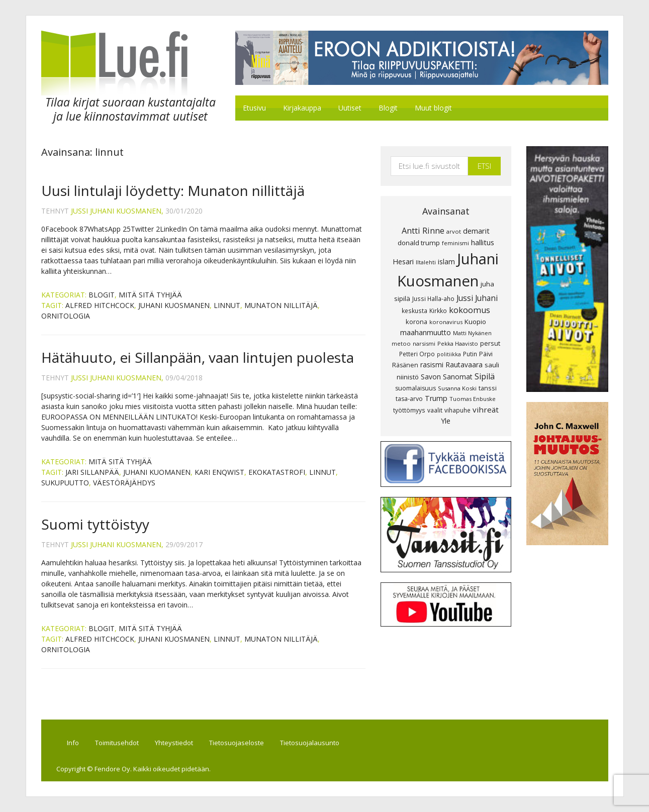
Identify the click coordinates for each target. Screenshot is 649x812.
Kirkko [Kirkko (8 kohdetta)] (438, 311)
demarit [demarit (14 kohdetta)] (476, 231)
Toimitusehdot (117, 743)
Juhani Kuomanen (157, 472)
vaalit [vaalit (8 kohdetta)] (435, 410)
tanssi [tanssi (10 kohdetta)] (488, 388)
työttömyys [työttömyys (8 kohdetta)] (409, 410)
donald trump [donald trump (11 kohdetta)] (419, 243)
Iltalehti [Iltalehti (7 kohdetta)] (426, 262)
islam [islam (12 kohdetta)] (446, 262)
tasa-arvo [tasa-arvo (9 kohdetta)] (409, 399)
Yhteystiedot (174, 743)
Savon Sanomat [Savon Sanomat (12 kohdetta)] (447, 377)
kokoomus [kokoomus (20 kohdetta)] (470, 310)
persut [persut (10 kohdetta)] (490, 343)
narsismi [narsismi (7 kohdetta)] (424, 343)
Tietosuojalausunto (310, 743)
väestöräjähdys (124, 483)
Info (73, 743)
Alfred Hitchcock (100, 305)
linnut (227, 305)
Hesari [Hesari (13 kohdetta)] (403, 262)
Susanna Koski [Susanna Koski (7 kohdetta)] (457, 388)
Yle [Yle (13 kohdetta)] (446, 421)
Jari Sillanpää (92, 472)
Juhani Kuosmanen (174, 305)
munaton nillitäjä (281, 305)
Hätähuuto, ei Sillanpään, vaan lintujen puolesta (198, 357)
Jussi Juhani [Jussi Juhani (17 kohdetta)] (477, 298)
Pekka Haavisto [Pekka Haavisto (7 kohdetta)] (458, 343)
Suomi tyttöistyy (95, 524)
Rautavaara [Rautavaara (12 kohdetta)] (464, 365)
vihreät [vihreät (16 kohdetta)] (486, 410)
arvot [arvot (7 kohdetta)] (454, 231)
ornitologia (66, 316)
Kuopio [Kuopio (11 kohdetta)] (475, 322)
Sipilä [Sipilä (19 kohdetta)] (485, 376)
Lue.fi (126, 63)
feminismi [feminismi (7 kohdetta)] (455, 243)
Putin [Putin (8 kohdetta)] (470, 354)
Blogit (102, 295)
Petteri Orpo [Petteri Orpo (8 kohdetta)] (417, 354)
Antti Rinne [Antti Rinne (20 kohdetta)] (423, 231)
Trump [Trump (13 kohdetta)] (436, 398)
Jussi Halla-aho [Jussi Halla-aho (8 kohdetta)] (433, 298)
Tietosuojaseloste (237, 743)
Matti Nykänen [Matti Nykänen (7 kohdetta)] (472, 333)
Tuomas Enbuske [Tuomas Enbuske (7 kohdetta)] (473, 399)
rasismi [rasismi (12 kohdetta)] (432, 365)
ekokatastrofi (277, 472)
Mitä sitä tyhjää (150, 295)
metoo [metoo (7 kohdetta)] (401, 343)
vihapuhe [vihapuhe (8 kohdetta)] (457, 410)
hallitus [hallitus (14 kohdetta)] (483, 242)
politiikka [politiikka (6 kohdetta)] (449, 354)
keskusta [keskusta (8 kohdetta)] (414, 311)
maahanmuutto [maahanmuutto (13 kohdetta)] (426, 332)
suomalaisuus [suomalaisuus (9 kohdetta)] (415, 388)
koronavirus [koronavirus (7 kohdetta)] (446, 322)
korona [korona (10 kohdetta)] (416, 322)
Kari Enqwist (219, 472)
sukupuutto (65, 483)
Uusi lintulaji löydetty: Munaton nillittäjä (173, 190)
